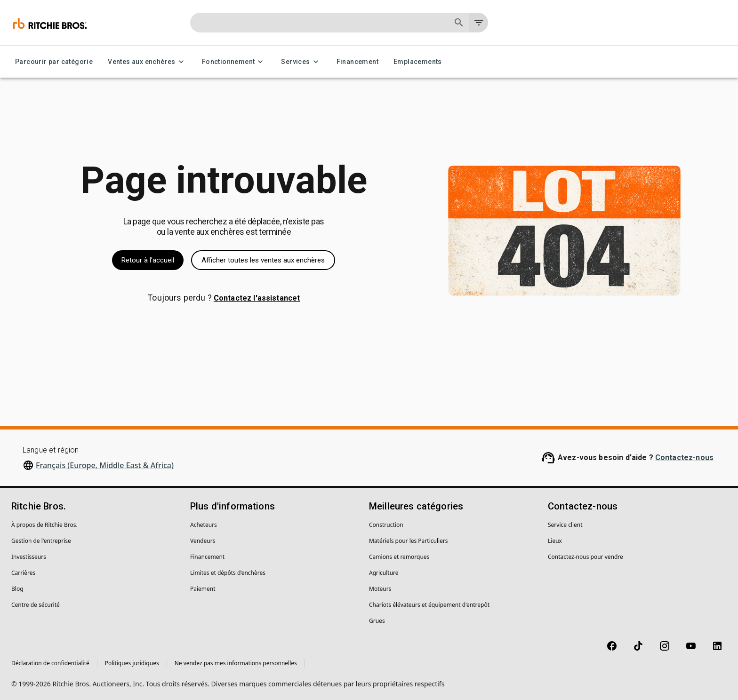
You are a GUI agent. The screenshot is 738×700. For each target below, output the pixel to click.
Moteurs (380, 589)
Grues (377, 621)
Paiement (203, 589)
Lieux (555, 541)
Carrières (23, 573)
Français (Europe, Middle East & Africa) (105, 465)
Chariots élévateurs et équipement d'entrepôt (429, 605)
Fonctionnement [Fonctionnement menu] (234, 62)
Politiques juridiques (132, 663)
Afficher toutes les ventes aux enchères (263, 260)
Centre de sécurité (36, 605)
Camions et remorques (399, 557)
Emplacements (418, 62)
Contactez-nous (684, 457)
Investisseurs (29, 557)
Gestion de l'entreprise (41, 541)
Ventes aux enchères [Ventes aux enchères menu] (147, 62)
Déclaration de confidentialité (50, 663)
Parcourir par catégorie (54, 62)
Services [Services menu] (301, 62)
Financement (357, 62)
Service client (565, 525)
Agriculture (384, 573)
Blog (17, 589)
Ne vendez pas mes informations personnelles (236, 663)
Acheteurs (204, 525)
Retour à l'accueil (148, 260)
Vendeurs (203, 541)
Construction (386, 525)
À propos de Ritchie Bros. (44, 525)
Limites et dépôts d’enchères (228, 573)
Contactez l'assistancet (257, 298)
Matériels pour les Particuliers (409, 541)
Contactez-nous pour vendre (586, 557)
